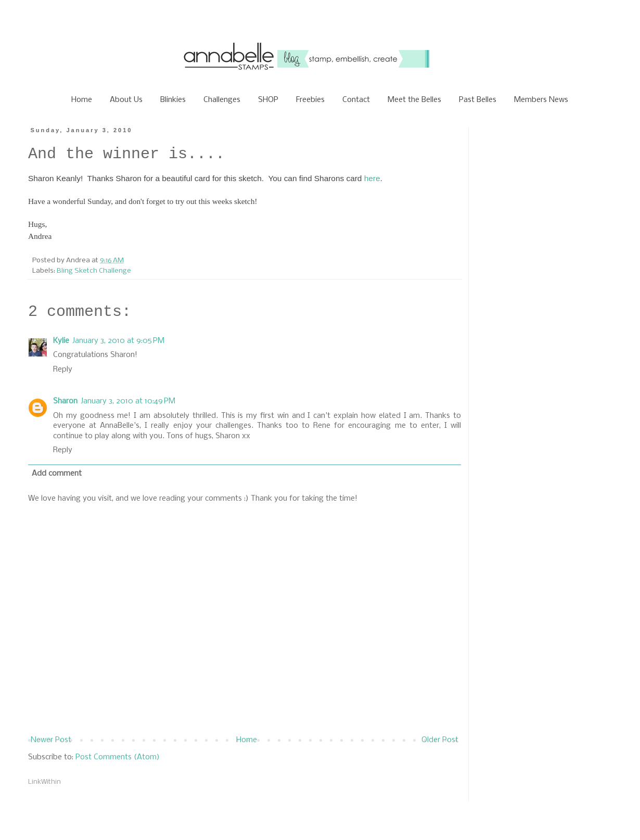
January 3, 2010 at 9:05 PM (118, 341)
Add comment (57, 474)
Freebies (310, 100)
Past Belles (478, 100)
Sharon (65, 401)
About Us (126, 100)
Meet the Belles (414, 100)
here (372, 178)
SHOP (268, 100)
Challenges (222, 100)
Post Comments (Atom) (118, 757)
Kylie (61, 341)
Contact (356, 100)
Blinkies (173, 100)
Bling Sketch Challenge (94, 271)
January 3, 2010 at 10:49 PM (128, 401)
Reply (63, 370)
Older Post (440, 740)
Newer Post (51, 740)
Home (82, 100)
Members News (541, 100)
